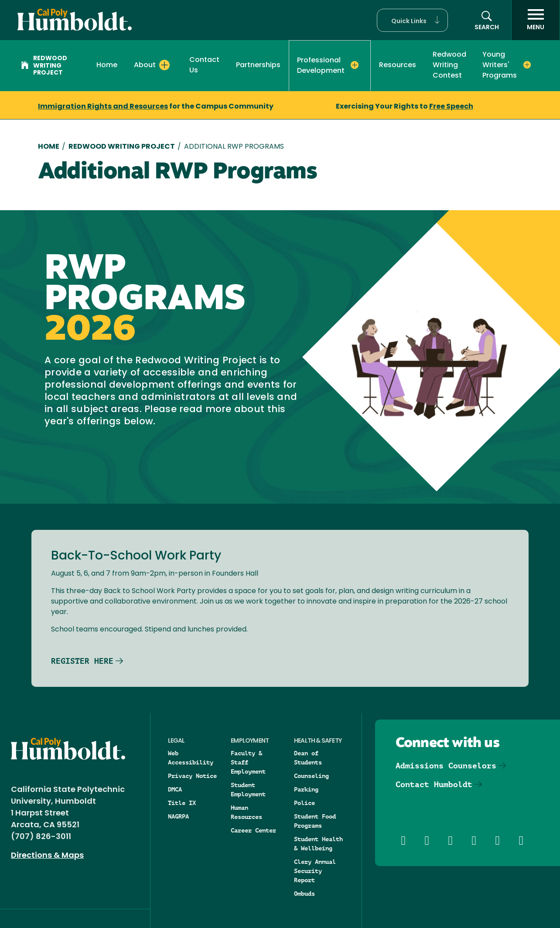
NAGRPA (178, 816)
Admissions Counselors (446, 766)
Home (107, 65)
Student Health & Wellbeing (318, 844)
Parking (306, 789)
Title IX (182, 803)
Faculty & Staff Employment (248, 762)
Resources (398, 65)
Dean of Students (308, 758)
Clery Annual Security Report (315, 871)
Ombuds (304, 894)
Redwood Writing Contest (449, 65)
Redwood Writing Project (44, 66)
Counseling (311, 776)
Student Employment (248, 790)
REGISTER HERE (82, 661)
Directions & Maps (47, 856)
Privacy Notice (192, 776)
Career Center (253, 830)
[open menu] (536, 20)
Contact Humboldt (434, 784)
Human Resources (246, 812)
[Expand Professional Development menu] (355, 65)
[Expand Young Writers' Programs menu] (527, 65)
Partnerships (258, 65)
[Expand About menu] (164, 65)
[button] (412, 20)
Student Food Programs (315, 821)
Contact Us (204, 65)
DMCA (175, 789)
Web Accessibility (191, 758)
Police (304, 803)
